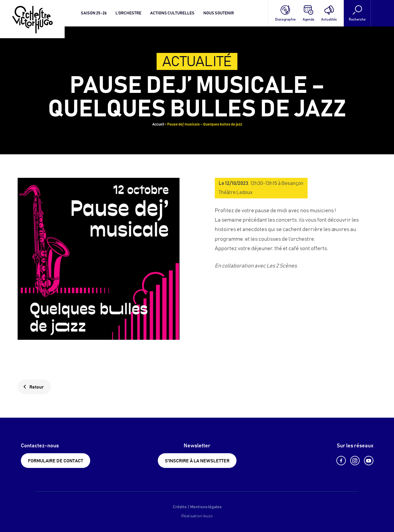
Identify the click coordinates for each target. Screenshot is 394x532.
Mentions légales (206, 507)
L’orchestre (128, 13)
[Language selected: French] (382, 13)
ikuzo (208, 516)
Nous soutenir (219, 13)
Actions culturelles (172, 13)
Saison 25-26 (94, 13)
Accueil (158, 124)
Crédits (180, 507)
